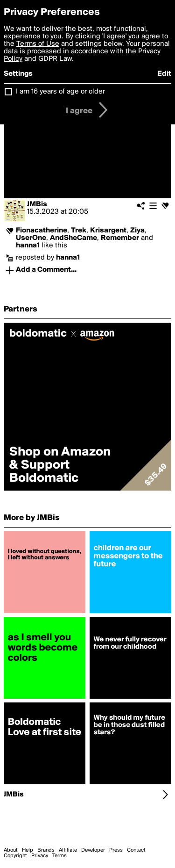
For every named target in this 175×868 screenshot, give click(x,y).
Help (28, 850)
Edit (164, 74)
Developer (93, 850)
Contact (136, 850)
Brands (46, 850)
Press (116, 850)
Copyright (15, 856)
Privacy (40, 856)
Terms (59, 856)
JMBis (37, 204)
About (11, 850)
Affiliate (68, 850)
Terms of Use (38, 44)
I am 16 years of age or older (60, 92)
